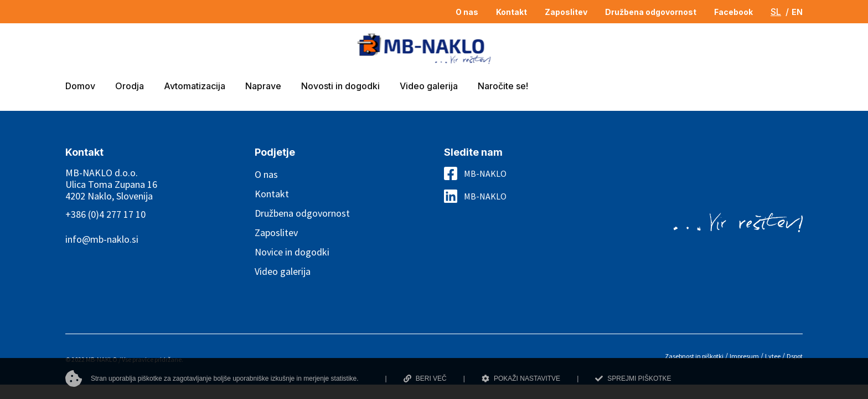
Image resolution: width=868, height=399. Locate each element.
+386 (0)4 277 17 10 (105, 214)
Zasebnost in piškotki (694, 356)
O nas (266, 174)
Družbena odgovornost (302, 213)
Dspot (795, 356)
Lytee (773, 356)
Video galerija (283, 271)
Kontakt (272, 194)
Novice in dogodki (292, 252)
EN (797, 12)
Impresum (744, 356)
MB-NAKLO (485, 173)
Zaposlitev (276, 232)
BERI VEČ (425, 378)
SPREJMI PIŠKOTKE (633, 378)
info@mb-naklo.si (102, 239)
